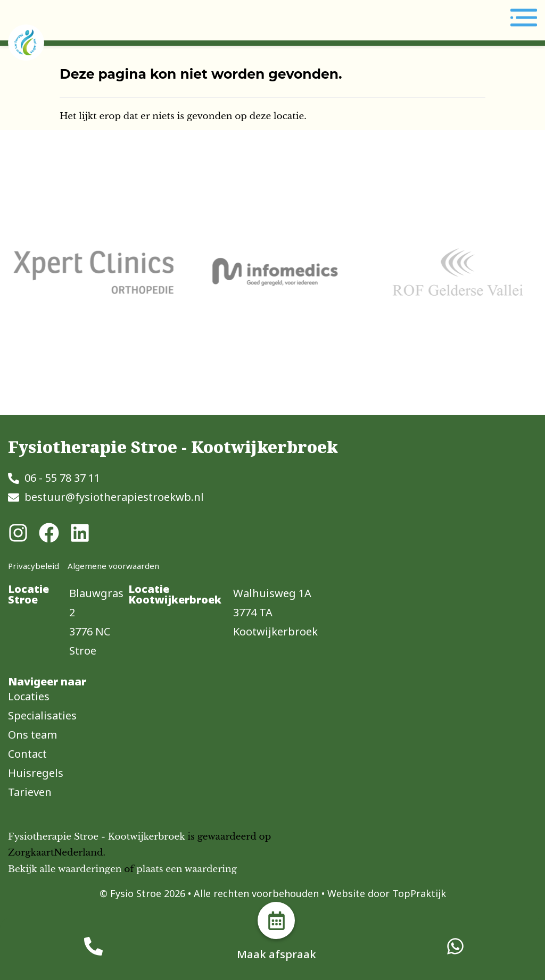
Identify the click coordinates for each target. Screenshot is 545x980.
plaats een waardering (187, 869)
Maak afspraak (276, 954)
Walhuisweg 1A (272, 593)
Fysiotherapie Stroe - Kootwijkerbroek (96, 837)
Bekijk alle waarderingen (65, 869)
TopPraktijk (419, 893)
